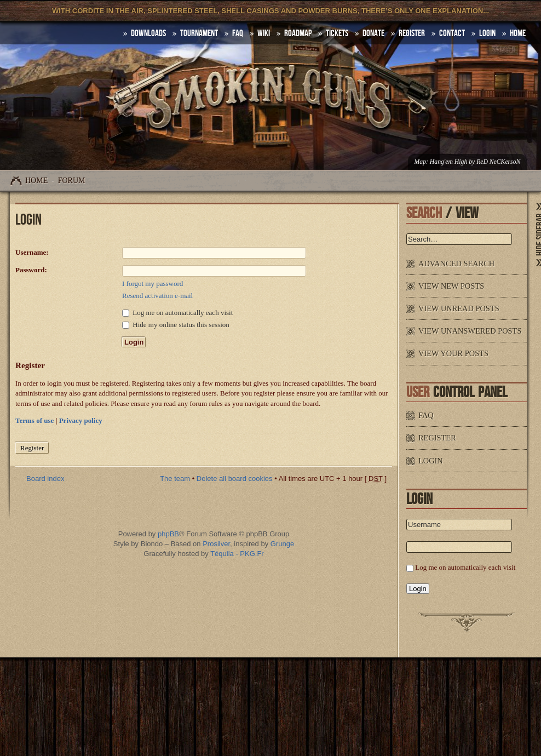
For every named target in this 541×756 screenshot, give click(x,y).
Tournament (199, 33)
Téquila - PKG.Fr (237, 554)
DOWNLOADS (148, 33)
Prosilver (216, 544)
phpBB (168, 534)
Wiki (264, 33)
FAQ (238, 33)
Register (412, 33)
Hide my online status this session (176, 325)
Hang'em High (448, 162)
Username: (32, 252)
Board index (45, 479)
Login (487, 33)
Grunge (282, 544)
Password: (31, 270)
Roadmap (298, 33)
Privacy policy (81, 420)
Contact (452, 33)
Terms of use (34, 420)
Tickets (337, 33)
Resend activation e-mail (157, 296)
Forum (72, 181)
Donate (373, 33)
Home (36, 181)
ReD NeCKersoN (498, 162)
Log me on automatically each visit (177, 313)
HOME (518, 33)
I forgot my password (152, 283)
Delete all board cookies (235, 479)
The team (175, 479)
